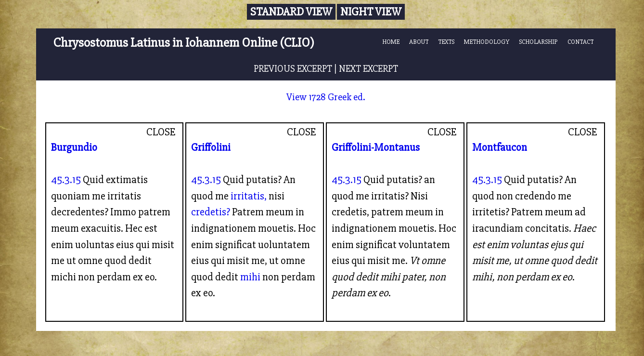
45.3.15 (66, 180)
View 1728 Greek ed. (326, 97)
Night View (371, 12)
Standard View (291, 12)
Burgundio (74, 147)
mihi (250, 277)
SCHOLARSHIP (538, 42)
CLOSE (161, 132)
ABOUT (419, 42)
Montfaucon (500, 147)
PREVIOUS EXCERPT (293, 69)
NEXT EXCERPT (368, 69)
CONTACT (580, 42)
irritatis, (249, 196)
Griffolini (211, 147)
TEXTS (446, 42)
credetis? (211, 212)
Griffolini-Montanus (376, 147)
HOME (391, 42)
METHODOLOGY (487, 42)
